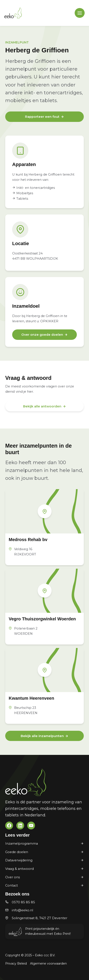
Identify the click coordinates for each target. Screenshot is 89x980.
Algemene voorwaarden (48, 963)
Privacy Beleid (16, 963)
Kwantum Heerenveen (31, 698)
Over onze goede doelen (42, 335)
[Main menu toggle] (80, 13)
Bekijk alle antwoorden (42, 406)
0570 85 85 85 (23, 902)
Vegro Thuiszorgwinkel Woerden (42, 619)
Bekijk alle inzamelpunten (42, 736)
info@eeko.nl (22, 910)
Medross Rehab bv (28, 540)
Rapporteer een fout (42, 117)
